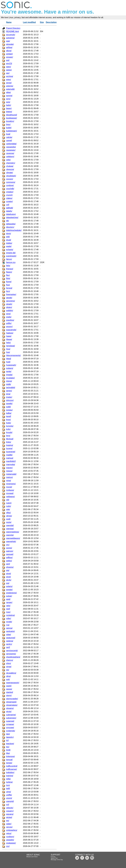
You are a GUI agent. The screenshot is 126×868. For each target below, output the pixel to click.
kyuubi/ (9, 432)
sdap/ (9, 634)
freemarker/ (11, 294)
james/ (9, 391)
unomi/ (9, 798)
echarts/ (10, 250)
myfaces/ (10, 490)
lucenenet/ (11, 452)
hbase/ (9, 339)
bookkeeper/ (12, 118)
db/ (8, 221)
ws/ (8, 821)
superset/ (10, 721)
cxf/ (8, 205)
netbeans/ (10, 497)
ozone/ (9, 548)
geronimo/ (11, 301)
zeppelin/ (10, 840)
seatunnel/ (11, 638)
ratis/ (8, 606)
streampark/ (11, 702)
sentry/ (9, 644)
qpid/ (8, 599)
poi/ (8, 583)
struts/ (9, 711)
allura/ (9, 51)
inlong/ (9, 381)
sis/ (8, 670)
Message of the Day (57, 860)
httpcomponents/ (13, 355)
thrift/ (8, 750)
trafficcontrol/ (12, 766)
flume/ (9, 282)
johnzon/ (10, 400)
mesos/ (9, 471)
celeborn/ (10, 157)
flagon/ (9, 272)
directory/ (10, 227)
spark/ (9, 686)
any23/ (9, 63)
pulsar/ (9, 596)
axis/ (8, 102)
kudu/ (9, 423)
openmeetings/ (13, 532)
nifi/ (8, 500)
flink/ (8, 278)
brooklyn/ (10, 121)
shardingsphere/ (13, 657)
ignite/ (9, 371)
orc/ (8, 545)
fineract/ (10, 269)
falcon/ (9, 259)
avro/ (8, 99)
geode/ (9, 298)
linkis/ (9, 442)
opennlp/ (10, 535)
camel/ (9, 140)
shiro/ (9, 663)
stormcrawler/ (12, 699)
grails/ (9, 317)
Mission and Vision (32, 857)
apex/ (9, 67)
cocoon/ (10, 179)
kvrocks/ (10, 426)
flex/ (8, 275)
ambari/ (9, 54)
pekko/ (9, 561)
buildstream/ (12, 131)
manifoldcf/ (11, 461)
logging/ (10, 445)
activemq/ (10, 38)
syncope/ (10, 728)
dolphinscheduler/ (14, 230)
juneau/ (9, 410)
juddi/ (8, 407)
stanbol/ (10, 692)
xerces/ (9, 827)
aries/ (9, 80)
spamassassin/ (13, 683)
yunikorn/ (10, 837)
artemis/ (10, 86)
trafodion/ (10, 772)
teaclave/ (10, 744)
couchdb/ (10, 189)
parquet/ (10, 554)
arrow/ (9, 83)
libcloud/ (10, 439)
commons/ (11, 182)
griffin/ (9, 323)
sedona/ (10, 641)
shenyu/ (10, 660)
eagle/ (9, 246)
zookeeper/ (11, 843)
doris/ (9, 234)
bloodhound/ (12, 115)
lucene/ (9, 448)
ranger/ (9, 602)
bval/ (8, 134)
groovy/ (9, 327)
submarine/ (11, 715)
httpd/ (9, 359)
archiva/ (10, 76)
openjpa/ (10, 529)
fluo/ (8, 285)
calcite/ (9, 137)
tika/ (8, 753)
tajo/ (8, 734)
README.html (12, 31)
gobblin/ (10, 310)
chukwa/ (10, 166)
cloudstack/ (11, 176)
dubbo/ (9, 243)
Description (51, 22)
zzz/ (8, 846)
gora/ (8, 314)
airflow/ (9, 47)
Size (42, 22)
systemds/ (11, 731)
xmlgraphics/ (12, 830)
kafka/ (9, 413)
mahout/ (10, 458)
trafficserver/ (12, 769)
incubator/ (10, 378)
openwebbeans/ (13, 538)
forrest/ (9, 288)
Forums (53, 857)
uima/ (9, 792)
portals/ (9, 590)
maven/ (9, 468)
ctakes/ (9, 198)
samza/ (9, 628)
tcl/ (7, 740)
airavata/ (10, 44)
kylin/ (8, 429)
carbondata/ (11, 144)
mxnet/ (9, 487)
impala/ (9, 375)
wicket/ (9, 817)
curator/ (9, 201)
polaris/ (9, 586)
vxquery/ (10, 811)
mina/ (9, 481)
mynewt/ (10, 493)
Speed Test (54, 858)
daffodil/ (10, 208)
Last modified (29, 22)
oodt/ (8, 519)
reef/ (8, 609)
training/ (10, 776)
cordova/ (10, 185)
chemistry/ (11, 163)
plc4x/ (9, 580)
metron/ (9, 477)
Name (9, 22)
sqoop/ (9, 689)
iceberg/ (10, 368)
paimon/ (10, 551)
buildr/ (9, 128)
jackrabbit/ (11, 387)
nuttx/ (9, 506)
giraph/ (9, 304)
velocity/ (10, 808)
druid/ (9, 240)
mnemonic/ (11, 484)
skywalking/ (11, 673)
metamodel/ (11, 474)
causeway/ (11, 150)
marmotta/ (11, 464)
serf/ (8, 647)
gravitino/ (10, 320)
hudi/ (8, 362)
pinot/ (9, 574)
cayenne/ (10, 153)
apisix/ (9, 70)
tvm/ (8, 785)
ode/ (8, 509)
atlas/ (8, 92)
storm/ (9, 695)
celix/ (8, 160)
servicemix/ (11, 654)
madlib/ (9, 455)
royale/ (9, 622)
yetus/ (9, 833)
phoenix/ (10, 567)
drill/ (8, 237)
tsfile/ (8, 779)
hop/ (8, 352)
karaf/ (9, 416)
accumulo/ (11, 35)
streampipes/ (12, 705)
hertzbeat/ (11, 346)
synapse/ (10, 724)
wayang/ (10, 814)
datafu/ (9, 211)
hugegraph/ (11, 365)
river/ (8, 612)
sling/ (8, 676)
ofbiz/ (8, 513)
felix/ (8, 266)
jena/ (8, 394)
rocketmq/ (10, 615)
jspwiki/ (9, 404)
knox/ (8, 420)
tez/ (8, 747)
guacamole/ (11, 330)
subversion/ (11, 718)
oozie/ (9, 522)
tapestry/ (10, 737)
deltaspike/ (11, 224)
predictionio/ (11, 593)
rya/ (8, 625)
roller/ (9, 618)
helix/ (8, 343)
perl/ (8, 564)
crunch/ (9, 195)
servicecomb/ (12, 651)
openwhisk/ (11, 541)
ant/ (8, 60)
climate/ (10, 173)
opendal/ (10, 525)
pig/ (8, 570)
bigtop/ (9, 112)
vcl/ (8, 805)
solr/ (8, 679)
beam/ (9, 108)
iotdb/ (9, 384)
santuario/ (10, 631)
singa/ (9, 667)
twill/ (8, 788)
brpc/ (8, 124)
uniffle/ (9, 795)
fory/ (8, 291)
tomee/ (9, 763)
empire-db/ (11, 253)
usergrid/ (10, 801)
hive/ (8, 349)
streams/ (10, 708)
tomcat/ (9, 760)
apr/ (8, 73)
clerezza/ (10, 169)
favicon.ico (11, 262)
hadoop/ (10, 333)
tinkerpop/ (10, 756)
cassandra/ (11, 147)
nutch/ (9, 503)
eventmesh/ (11, 256)
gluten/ (9, 307)
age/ (8, 41)
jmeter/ (9, 397)
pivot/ (8, 577)
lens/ (8, 436)
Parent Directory (13, 28)
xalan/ (9, 824)
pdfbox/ (9, 558)
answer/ (10, 57)
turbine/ (9, 782)
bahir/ (9, 105)
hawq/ (9, 336)
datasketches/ (12, 217)
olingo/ (9, 516)
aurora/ (9, 96)
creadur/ (10, 192)
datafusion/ (11, 214)
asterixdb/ (10, 89)
